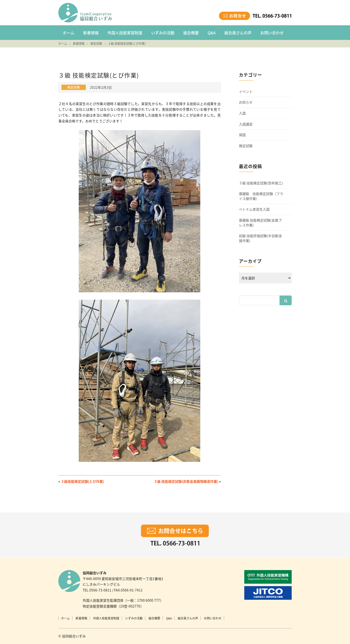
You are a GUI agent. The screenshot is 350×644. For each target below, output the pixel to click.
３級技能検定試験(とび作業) (82, 481)
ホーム (69, 33)
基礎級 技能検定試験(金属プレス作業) (260, 223)
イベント (246, 92)
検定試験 (246, 146)
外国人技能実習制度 (125, 33)
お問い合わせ (272, 33)
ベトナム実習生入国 (254, 209)
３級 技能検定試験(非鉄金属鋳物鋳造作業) (186, 481)
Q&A (212, 33)
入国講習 (246, 124)
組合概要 (191, 33)
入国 (242, 113)
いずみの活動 (163, 33)
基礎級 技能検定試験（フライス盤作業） (261, 196)
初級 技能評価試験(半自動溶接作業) (260, 238)
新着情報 (91, 33)
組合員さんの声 (238, 33)
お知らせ (246, 102)
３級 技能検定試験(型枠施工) (261, 183)
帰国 (242, 135)
